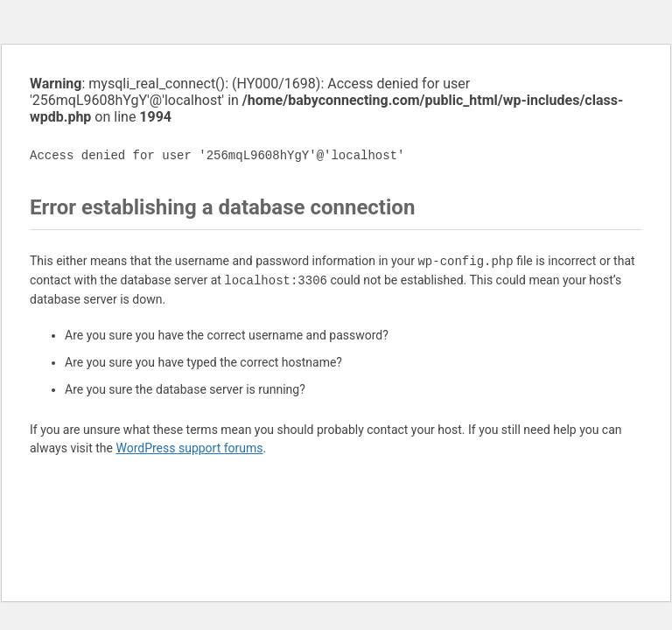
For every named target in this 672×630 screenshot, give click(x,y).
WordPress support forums (189, 448)
